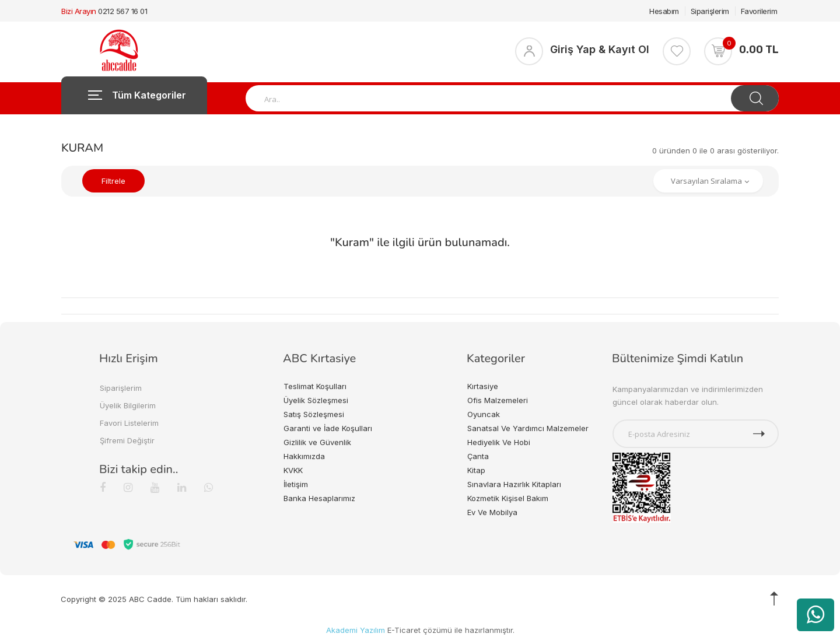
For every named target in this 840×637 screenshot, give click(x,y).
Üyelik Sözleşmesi (316, 400)
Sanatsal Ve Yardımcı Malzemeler (528, 428)
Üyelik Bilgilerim (128, 405)
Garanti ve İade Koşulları (328, 428)
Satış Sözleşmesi (314, 414)
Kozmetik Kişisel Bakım (508, 498)
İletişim (296, 484)
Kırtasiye (483, 386)
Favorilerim (759, 11)
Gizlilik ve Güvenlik (317, 442)
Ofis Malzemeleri (498, 400)
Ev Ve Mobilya (492, 512)
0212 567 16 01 (123, 11)
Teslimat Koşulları (315, 386)
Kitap (476, 470)
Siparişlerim (710, 11)
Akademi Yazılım (356, 630)
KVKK (293, 470)
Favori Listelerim (129, 423)
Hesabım (664, 11)
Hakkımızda (304, 456)
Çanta (478, 456)
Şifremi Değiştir (127, 440)
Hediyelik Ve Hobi (499, 442)
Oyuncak (484, 414)
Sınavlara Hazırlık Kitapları (514, 484)
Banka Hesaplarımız (319, 498)
